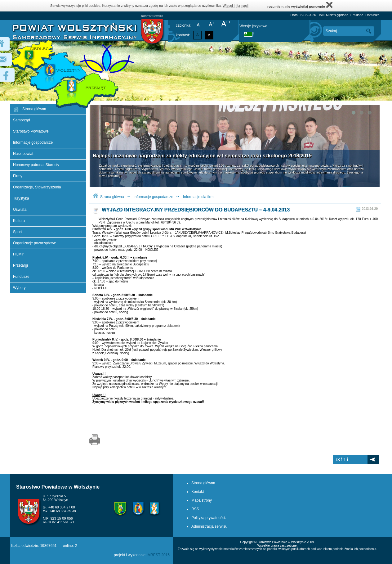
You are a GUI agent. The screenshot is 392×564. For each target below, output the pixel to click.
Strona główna (112, 197)
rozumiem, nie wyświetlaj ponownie (300, 5)
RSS (195, 509)
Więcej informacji (236, 6)
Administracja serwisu (209, 526)
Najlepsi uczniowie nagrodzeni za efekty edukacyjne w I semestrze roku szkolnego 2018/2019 (202, 156)
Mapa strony (202, 500)
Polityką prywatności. (209, 518)
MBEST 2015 (159, 555)
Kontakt (198, 492)
